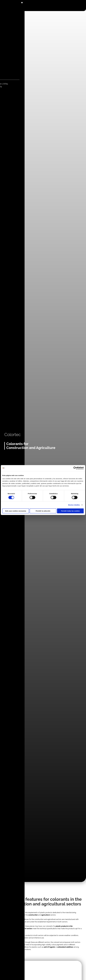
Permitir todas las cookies (70, 511)
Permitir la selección (43, 511)
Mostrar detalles (74, 505)
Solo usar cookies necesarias (16, 511)
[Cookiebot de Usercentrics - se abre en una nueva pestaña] (75, 468)
